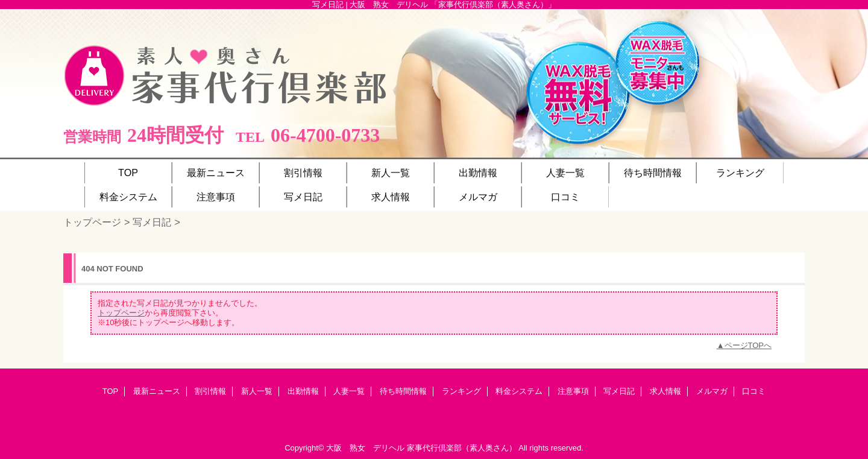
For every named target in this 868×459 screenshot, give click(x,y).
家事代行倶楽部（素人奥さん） (462, 448)
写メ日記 (152, 222)
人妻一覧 (349, 391)
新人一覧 (257, 391)
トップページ (92, 222)
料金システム (519, 391)
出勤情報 (303, 391)
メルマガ (712, 391)
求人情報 (665, 391)
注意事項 (573, 391)
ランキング (461, 391)
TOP (128, 173)
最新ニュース (157, 391)
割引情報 (210, 391)
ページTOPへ (748, 345)
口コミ (754, 391)
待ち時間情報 (403, 391)
